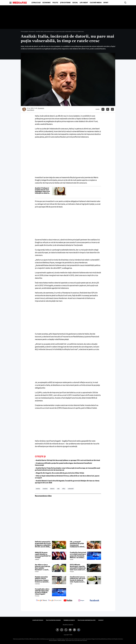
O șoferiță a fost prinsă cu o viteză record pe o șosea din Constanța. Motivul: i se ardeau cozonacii (78, 555)
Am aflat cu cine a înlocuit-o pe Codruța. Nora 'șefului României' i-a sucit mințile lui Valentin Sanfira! (43, 567)
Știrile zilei (36, 3)
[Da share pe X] (108, 109)
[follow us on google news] (42, 601)
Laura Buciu (31, 110)
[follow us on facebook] (94, 601)
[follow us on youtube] (68, 601)
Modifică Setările (68, 625)
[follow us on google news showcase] (55, 601)
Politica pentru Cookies (53, 620)
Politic (55, 3)
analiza (38, 489)
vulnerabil (71, 489)
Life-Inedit (84, 3)
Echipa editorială (38, 620)
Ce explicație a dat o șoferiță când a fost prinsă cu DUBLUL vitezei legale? (42, 592)
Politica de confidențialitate (87, 620)
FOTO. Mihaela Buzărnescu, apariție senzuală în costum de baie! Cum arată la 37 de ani (78, 567)
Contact (101, 620)
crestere (45, 489)
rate (58, 489)
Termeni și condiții (69, 620)
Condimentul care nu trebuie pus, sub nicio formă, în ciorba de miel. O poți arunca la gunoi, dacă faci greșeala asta (78, 579)
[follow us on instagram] (81, 601)
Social (75, 3)
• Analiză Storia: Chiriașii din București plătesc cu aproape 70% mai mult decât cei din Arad (67, 460)
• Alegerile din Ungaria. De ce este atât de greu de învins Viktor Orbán (60, 473)
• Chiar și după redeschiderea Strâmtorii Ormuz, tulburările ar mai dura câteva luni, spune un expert (67, 477)
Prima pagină (25, 31)
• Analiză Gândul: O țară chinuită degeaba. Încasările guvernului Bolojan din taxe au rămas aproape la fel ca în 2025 (67, 482)
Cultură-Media (96, 3)
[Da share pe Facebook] (103, 109)
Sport (106, 3)
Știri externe (65, 3)
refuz (64, 489)
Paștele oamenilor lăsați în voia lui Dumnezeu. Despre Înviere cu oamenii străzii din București (42, 579)
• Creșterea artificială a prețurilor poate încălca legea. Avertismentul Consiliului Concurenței (63, 464)
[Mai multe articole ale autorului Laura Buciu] (24, 109)
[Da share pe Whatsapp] (112, 109)
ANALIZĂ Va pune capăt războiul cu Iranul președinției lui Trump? (43, 555)
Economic (47, 3)
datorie (52, 489)
